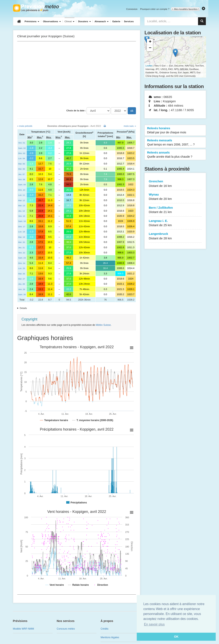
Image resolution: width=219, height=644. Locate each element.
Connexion (132, 9)
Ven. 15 (22, 216)
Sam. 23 (22, 258)
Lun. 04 (22, 158)
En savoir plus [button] (154, 624)
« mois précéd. (25, 126)
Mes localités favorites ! (186, 9)
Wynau (175, 197)
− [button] (150, 48)
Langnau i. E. (175, 223)
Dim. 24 (22, 263)
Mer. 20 (22, 242)
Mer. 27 (22, 279)
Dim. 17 (22, 227)
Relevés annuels (175, 155)
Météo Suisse (103, 325)
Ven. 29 (22, 289)
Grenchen (175, 184)
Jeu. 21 (22, 247)
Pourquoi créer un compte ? (155, 9)
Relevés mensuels (175, 143)
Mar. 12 (22, 200)
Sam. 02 (22, 148)
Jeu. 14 (22, 211)
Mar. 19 (22, 237)
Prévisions (32, 21)
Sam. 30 (22, 294)
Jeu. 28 (22, 284)
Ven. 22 (22, 253)
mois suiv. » (130, 126)
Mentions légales (110, 637)
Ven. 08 (22, 179)
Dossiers (85, 21)
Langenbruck (175, 236)
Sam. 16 (22, 221)
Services (129, 21)
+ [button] (150, 42)
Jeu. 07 (22, 174)
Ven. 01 (22, 143)
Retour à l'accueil (37, 8)
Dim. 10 (22, 190)
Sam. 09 (22, 185)
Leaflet (149, 66)
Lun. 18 (22, 232)
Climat (70, 21)
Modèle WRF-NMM (24, 629)
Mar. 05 (22, 164)
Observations (52, 21)
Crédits (104, 629)
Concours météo (66, 629)
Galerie (116, 21)
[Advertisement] (77, 74)
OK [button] (176, 637)
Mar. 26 (22, 274)
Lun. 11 (22, 195)
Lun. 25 (22, 268)
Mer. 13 (22, 206)
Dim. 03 (22, 153)
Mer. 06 (22, 169)
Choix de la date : (76, 111)
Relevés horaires (175, 130)
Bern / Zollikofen (175, 210)
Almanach (102, 21)
